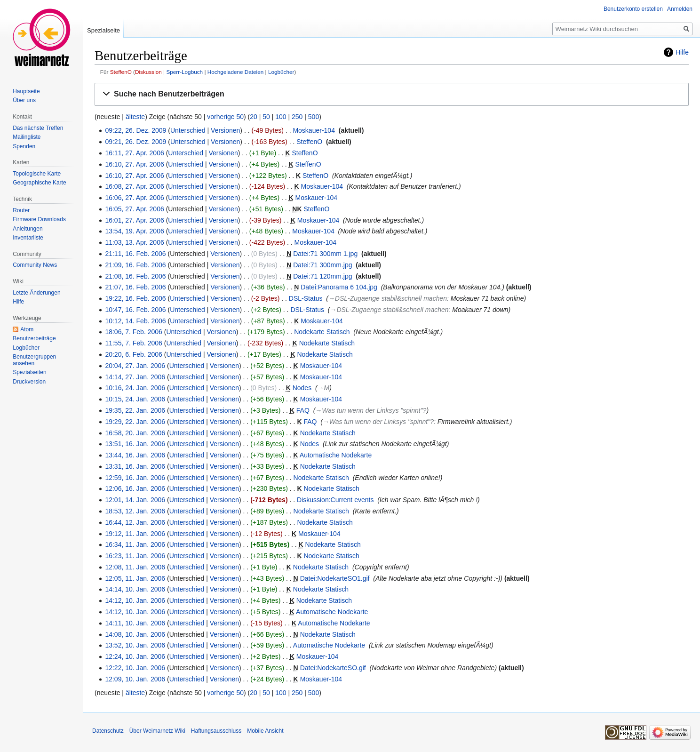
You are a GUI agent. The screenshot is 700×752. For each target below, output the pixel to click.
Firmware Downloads (39, 219)
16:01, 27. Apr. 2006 (134, 220)
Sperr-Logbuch (184, 72)
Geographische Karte (39, 183)
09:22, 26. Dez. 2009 (135, 130)
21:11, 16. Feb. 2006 (135, 254)
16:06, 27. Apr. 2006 (134, 198)
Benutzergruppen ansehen (34, 360)
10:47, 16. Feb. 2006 (135, 310)
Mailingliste (27, 137)
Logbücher (281, 72)
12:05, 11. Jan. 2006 (135, 578)
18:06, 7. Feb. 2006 (133, 332)
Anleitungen (28, 229)
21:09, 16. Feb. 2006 (135, 265)
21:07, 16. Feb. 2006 (135, 287)
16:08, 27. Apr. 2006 (134, 186)
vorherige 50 (225, 117)
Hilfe (682, 52)
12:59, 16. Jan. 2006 (135, 478)
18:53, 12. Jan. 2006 (135, 511)
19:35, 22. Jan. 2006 (135, 410)
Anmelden (680, 9)
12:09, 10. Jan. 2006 (135, 679)
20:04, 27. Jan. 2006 (135, 366)
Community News (35, 265)
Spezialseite (103, 30)
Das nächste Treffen (38, 128)
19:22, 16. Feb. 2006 (135, 298)
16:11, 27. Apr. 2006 (134, 153)
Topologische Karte (37, 174)
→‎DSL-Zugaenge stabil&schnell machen (388, 298)
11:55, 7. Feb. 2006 (133, 343)
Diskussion (148, 72)
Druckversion (29, 382)
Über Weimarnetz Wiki (157, 731)
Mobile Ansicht (265, 731)
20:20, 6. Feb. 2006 (133, 354)
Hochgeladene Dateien (236, 72)
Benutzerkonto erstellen (633, 9)
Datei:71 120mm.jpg (322, 276)
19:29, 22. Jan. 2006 (135, 422)
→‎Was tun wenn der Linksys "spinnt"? (371, 410)
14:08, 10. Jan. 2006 (135, 634)
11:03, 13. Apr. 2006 (134, 242)
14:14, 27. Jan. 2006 (135, 377)
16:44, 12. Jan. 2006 (135, 522)
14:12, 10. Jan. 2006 (135, 600)
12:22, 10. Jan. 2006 (135, 668)
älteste (135, 117)
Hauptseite (26, 91)
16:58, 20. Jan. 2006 (135, 433)
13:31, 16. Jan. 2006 (135, 466)
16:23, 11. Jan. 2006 (135, 556)
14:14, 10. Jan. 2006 (135, 589)
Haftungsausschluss (216, 731)
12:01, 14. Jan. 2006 (135, 500)
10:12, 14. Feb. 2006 (135, 321)
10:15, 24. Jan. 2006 (135, 399)
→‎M (324, 388)
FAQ (303, 410)
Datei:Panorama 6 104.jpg (339, 287)
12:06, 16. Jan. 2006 (135, 488)
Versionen (225, 130)
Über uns (24, 100)
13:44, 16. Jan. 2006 (135, 455)
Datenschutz (108, 731)
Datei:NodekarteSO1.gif (335, 578)
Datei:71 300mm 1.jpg (325, 254)
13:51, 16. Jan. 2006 (135, 444)
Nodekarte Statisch (322, 332)
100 (281, 117)
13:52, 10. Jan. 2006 (135, 645)
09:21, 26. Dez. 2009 (135, 142)
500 (314, 117)
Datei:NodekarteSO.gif (333, 668)
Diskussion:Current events (335, 500)
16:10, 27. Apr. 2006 (134, 164)
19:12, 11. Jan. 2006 (135, 534)
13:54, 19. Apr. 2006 (134, 231)
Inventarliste (28, 238)
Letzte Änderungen (36, 293)
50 (266, 117)
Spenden (24, 146)
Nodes (302, 388)
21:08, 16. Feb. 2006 (135, 276)
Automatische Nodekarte (336, 455)
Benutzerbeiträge (34, 338)
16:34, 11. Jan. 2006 (135, 544)
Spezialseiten (29, 372)
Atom (27, 329)
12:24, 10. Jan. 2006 (135, 656)
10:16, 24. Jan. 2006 (135, 388)
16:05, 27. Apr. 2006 (134, 209)
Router (21, 210)
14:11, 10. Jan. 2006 (135, 623)
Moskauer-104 (314, 130)
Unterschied (188, 130)
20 (254, 117)
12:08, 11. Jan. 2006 (135, 567)
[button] (392, 94)
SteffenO (121, 72)
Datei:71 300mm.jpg (322, 265)
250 (297, 117)
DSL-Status (306, 298)
